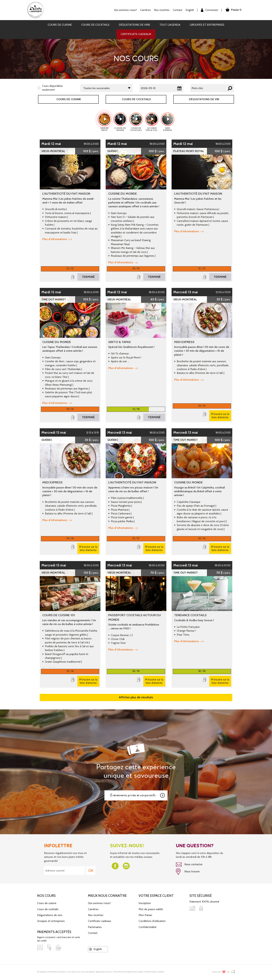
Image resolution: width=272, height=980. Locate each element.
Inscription (145, 903)
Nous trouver (188, 872)
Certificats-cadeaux (136, 34)
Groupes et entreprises (207, 25)
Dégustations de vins (134, 25)
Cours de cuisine (60, 25)
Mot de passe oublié (151, 909)
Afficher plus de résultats (136, 697)
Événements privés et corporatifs (138, 795)
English (190, 10)
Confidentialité (148, 927)
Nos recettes (162, 10)
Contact (178, 10)
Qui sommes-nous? (125, 10)
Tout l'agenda (170, 25)
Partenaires (95, 927)
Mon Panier (145, 915)
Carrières (145, 10)
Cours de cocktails (95, 25)
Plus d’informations (57, 239)
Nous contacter (189, 865)
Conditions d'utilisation (152, 921)
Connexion (210, 10)
